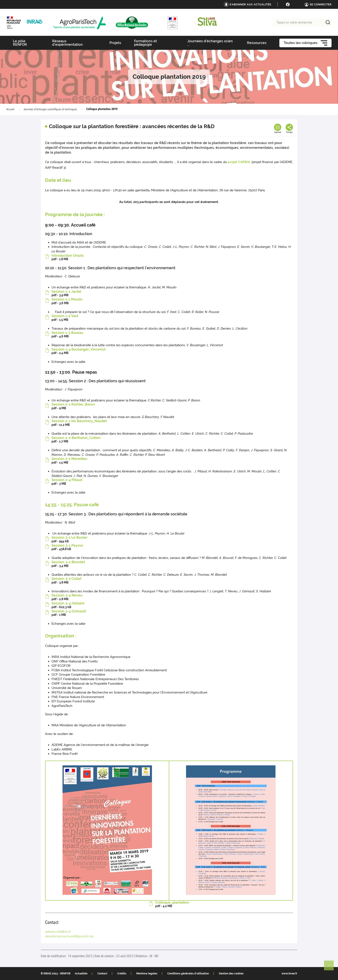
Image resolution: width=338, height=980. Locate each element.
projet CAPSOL (239, 162)
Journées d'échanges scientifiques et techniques (50, 109)
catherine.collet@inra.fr (58, 932)
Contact (102, 974)
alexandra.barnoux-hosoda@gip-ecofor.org (69, 937)
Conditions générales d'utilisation (188, 974)
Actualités (81, 974)
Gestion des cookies (231, 974)
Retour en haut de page (331, 967)
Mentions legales (147, 974)
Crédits (122, 974)
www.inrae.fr (289, 974)
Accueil (10, 109)
